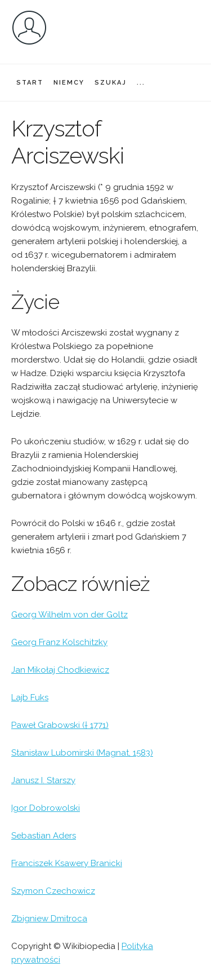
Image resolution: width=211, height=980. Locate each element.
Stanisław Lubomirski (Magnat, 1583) (82, 753)
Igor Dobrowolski (46, 808)
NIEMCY (69, 83)
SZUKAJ (111, 83)
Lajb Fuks (30, 698)
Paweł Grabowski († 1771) (60, 725)
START (30, 83)
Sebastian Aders (44, 836)
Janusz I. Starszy (43, 780)
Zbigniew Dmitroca (49, 919)
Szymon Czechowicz (53, 891)
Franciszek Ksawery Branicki (67, 863)
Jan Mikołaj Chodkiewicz (60, 670)
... (141, 83)
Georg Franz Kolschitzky (59, 642)
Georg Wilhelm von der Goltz (69, 615)
